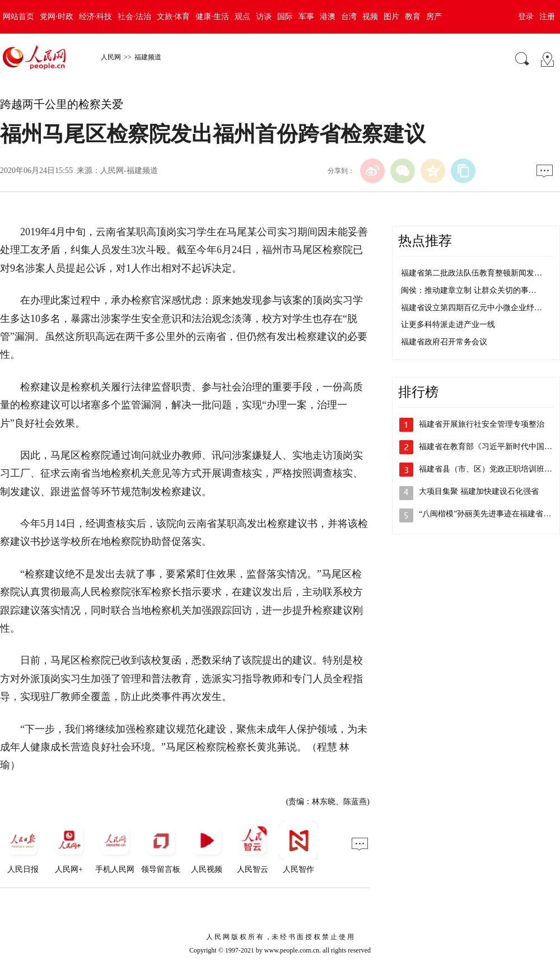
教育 (413, 17)
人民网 (111, 57)
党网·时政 (57, 17)
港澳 (328, 17)
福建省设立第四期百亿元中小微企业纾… (472, 308)
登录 (526, 17)
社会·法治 (134, 17)
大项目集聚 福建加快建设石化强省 (479, 491)
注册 (547, 17)
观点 (242, 17)
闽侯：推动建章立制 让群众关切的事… (469, 290)
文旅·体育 (174, 17)
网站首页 (18, 17)
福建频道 (148, 57)
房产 (434, 17)
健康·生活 (212, 17)
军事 (306, 17)
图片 (391, 17)
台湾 (349, 17)
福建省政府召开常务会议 (444, 342)
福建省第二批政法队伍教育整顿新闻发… (472, 273)
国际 (285, 17)
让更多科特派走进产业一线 (448, 325)
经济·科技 (96, 17)
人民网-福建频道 (129, 171)
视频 (370, 17)
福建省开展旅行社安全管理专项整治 (482, 424)
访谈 (264, 17)
